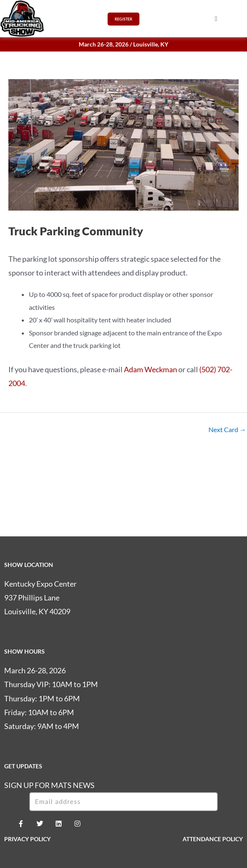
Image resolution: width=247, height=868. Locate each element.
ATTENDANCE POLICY (213, 839)
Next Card (227, 430)
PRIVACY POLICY (27, 839)
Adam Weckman (151, 369)
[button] (216, 19)
